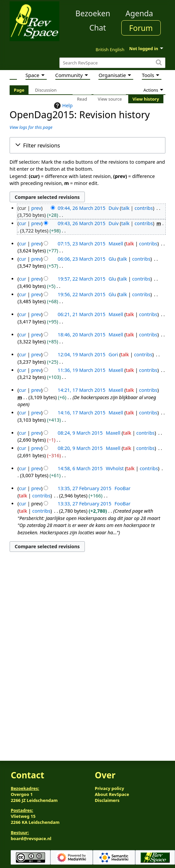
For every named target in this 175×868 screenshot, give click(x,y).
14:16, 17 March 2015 (82, 413)
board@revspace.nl (31, 838)
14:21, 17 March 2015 (82, 390)
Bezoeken (93, 13)
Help (62, 106)
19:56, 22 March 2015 (82, 294)
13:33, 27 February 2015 (85, 504)
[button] (87, 145)
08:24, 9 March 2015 (80, 433)
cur (23, 223)
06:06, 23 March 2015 (82, 259)
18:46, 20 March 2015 (82, 335)
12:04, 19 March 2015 (82, 354)
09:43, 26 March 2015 (82, 223)
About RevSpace (112, 794)
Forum (141, 28)
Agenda (139, 13)
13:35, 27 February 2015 (85, 488)
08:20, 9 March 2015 (80, 448)
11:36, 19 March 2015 (82, 370)
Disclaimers (107, 800)
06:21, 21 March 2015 (82, 314)
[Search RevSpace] (112, 63)
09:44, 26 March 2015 (82, 208)
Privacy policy (109, 788)
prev (36, 208)
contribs (144, 208)
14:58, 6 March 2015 (80, 468)
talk (125, 208)
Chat (97, 28)
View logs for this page (31, 127)
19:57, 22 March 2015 (82, 279)
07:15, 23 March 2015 (82, 244)
